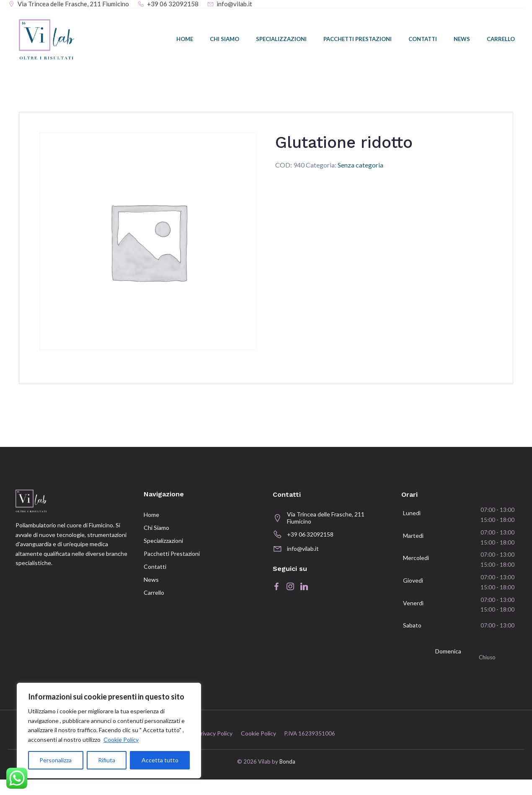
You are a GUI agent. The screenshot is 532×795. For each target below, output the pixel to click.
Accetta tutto (160, 760)
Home (186, 41)
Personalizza (56, 760)
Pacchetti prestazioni (358, 41)
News (463, 41)
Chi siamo (225, 41)
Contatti (424, 41)
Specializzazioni (282, 41)
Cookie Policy (121, 740)
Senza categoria (360, 168)
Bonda (287, 777)
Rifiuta (107, 760)
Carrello (502, 41)
